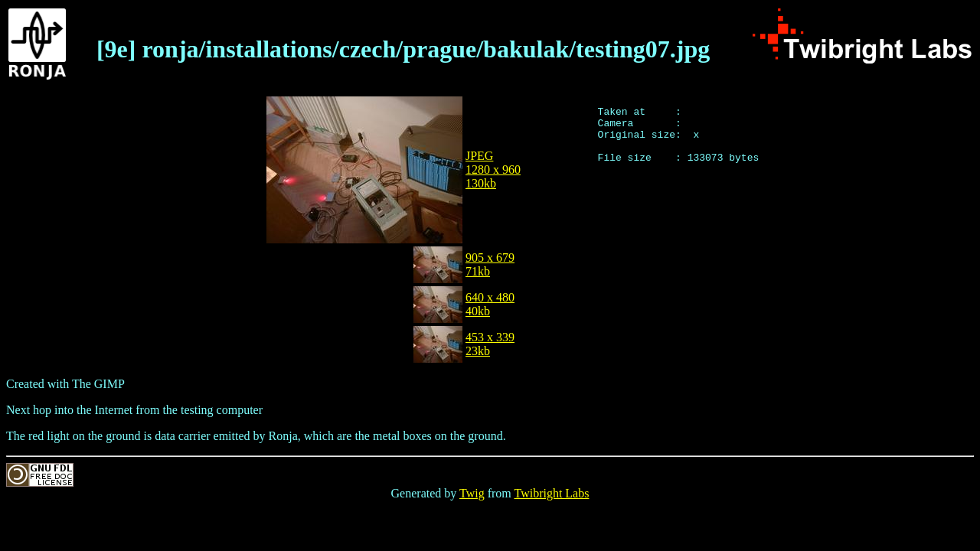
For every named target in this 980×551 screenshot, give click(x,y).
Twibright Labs (551, 493)
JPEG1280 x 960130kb (493, 170)
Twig (472, 493)
